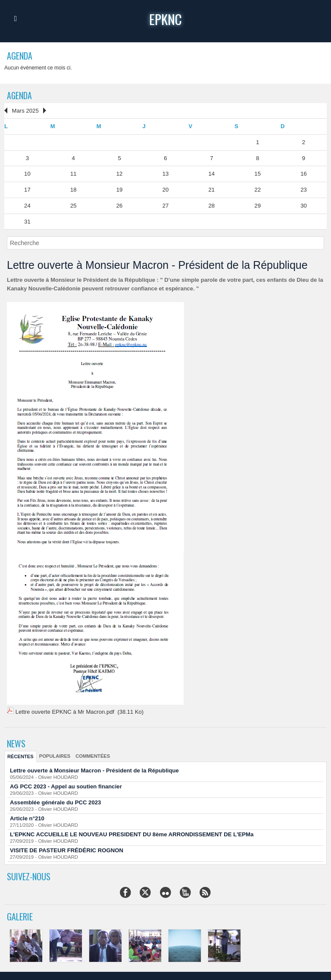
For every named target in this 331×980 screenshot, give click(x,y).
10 (27, 173)
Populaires (54, 755)
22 (257, 189)
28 (212, 205)
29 (257, 205)
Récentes (20, 755)
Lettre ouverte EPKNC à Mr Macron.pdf (64, 711)
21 (212, 189)
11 (73, 173)
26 (119, 205)
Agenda (20, 95)
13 (165, 173)
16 (303, 173)
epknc (166, 19)
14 (212, 173)
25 (73, 205)
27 (165, 205)
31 (27, 221)
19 (119, 189)
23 (303, 189)
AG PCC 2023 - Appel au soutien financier (65, 785)
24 (27, 205)
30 (303, 205)
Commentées (92, 755)
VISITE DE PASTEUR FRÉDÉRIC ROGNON (66, 849)
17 (27, 189)
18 (73, 189)
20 (165, 189)
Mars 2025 (25, 110)
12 (119, 173)
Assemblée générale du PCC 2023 (55, 801)
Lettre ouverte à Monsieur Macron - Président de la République (93, 769)
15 (257, 173)
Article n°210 (27, 817)
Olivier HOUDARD (57, 776)
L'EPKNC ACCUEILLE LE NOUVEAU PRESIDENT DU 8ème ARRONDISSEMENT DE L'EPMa (130, 833)
